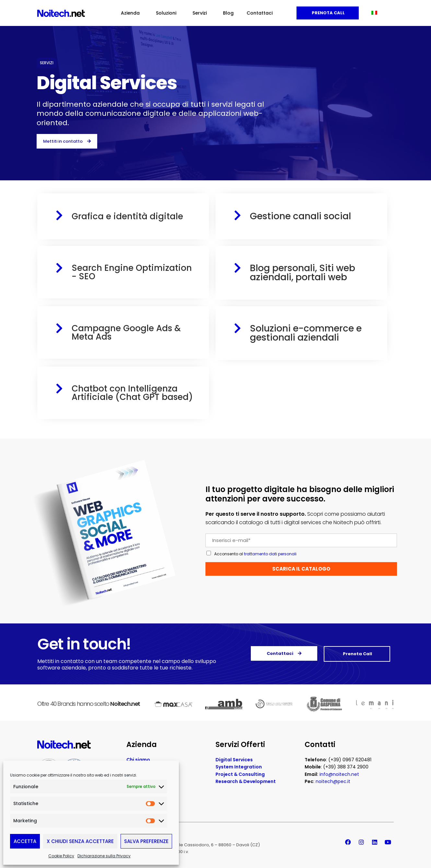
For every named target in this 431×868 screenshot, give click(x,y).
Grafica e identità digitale (127, 216)
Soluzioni (168, 13)
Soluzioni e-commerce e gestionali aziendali (306, 333)
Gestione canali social (300, 216)
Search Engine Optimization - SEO (132, 272)
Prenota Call (328, 13)
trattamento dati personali (270, 554)
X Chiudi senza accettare (80, 841)
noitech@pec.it (333, 781)
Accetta (25, 841)
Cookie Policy (61, 856)
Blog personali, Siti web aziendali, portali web (303, 273)
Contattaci (260, 13)
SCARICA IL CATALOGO (301, 569)
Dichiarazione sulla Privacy (104, 856)
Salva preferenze (146, 841)
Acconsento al (255, 554)
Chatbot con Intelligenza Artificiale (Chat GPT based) (132, 393)
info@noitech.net (339, 774)
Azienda (132, 13)
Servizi (201, 13)
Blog (228, 13)
